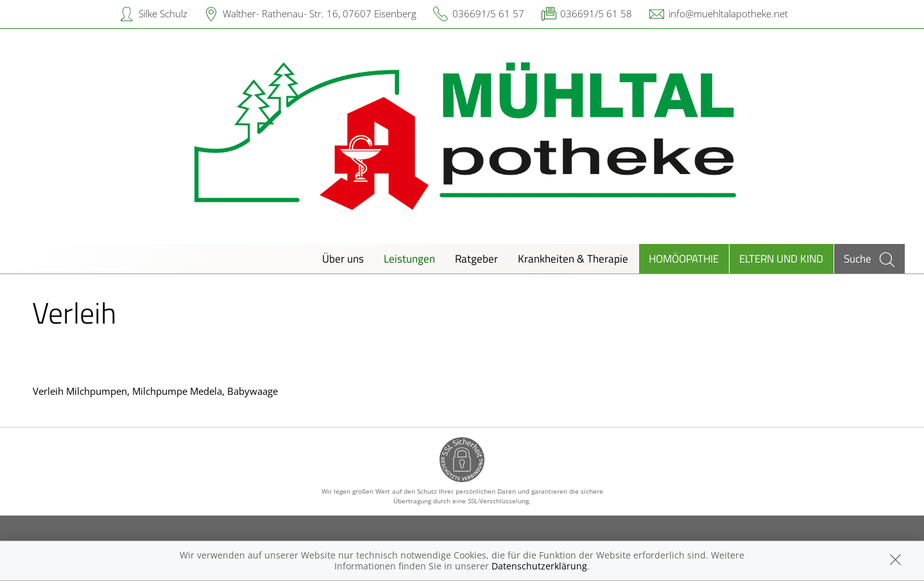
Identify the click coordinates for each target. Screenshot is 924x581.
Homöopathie (684, 258)
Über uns (343, 258)
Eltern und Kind (781, 258)
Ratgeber (476, 258)
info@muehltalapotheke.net (728, 13)
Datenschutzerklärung (539, 566)
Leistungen (409, 258)
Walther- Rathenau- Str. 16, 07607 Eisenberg (320, 13)
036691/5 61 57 (488, 13)
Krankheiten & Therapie (573, 258)
